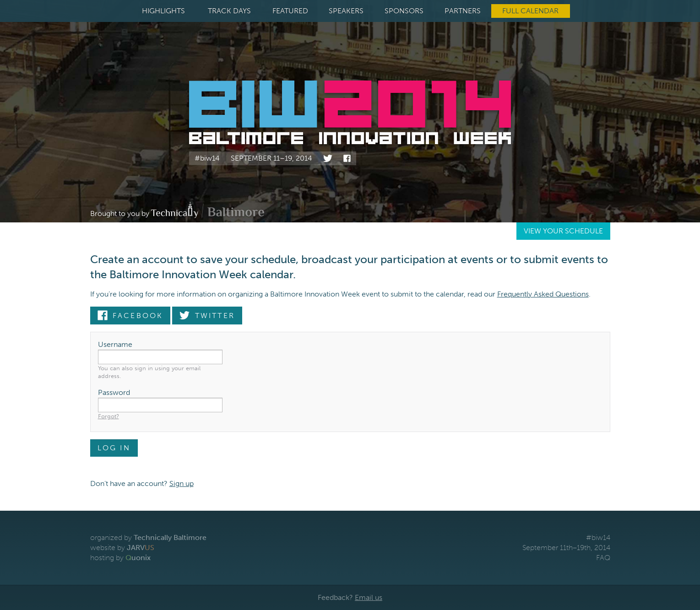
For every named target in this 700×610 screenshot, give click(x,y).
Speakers (346, 11)
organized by (148, 537)
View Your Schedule (563, 231)
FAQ (603, 558)
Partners (463, 11)
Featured (290, 11)
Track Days (229, 11)
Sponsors (404, 11)
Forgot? (109, 416)
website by (122, 548)
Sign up (182, 483)
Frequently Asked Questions (543, 294)
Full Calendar (530, 11)
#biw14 (207, 158)
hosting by (120, 558)
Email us (369, 597)
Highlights (163, 11)
